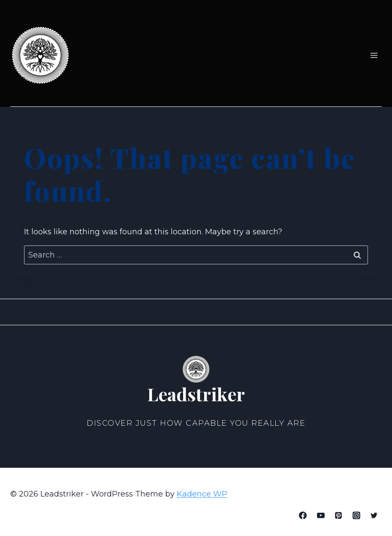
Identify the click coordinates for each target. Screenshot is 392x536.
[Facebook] (303, 515)
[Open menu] (374, 55)
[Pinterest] (338, 515)
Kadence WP (202, 494)
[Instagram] (356, 515)
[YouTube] (321, 515)
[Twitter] (374, 515)
